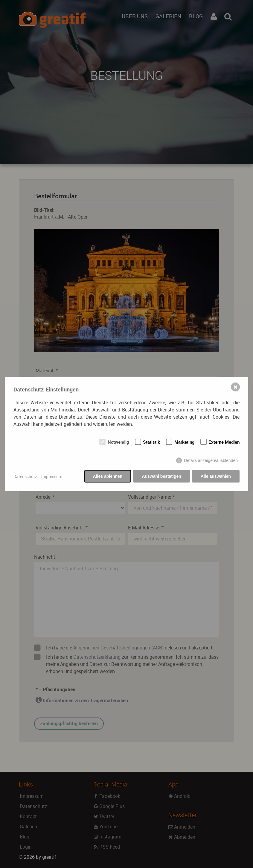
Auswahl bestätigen (161, 476)
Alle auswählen (216, 476)
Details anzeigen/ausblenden (211, 460)
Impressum (52, 476)
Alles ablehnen (108, 476)
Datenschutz (25, 476)
